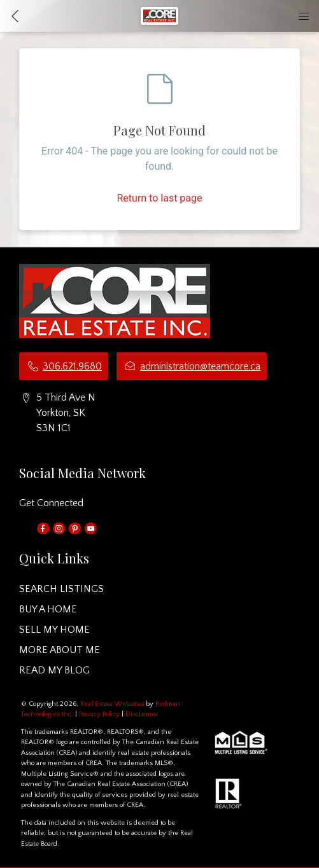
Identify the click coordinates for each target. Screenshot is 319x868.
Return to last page (159, 198)
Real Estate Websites (113, 704)
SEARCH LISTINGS (61, 589)
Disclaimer (142, 714)
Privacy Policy (99, 714)
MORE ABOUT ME (60, 650)
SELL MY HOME (54, 630)
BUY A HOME (48, 609)
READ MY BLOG (54, 670)
